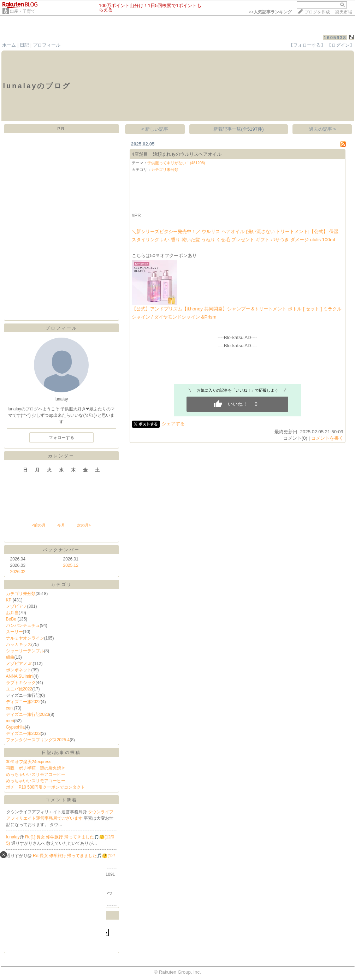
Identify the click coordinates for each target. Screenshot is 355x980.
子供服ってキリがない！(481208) (176, 163)
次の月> (84, 525)
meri (10, 721)
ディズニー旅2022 (23, 702)
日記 (24, 45)
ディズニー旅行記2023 (28, 714)
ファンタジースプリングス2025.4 (38, 740)
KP (9, 600)
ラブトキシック (21, 683)
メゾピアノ (17, 606)
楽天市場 (344, 12)
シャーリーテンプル (25, 651)
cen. (10, 708)
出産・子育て (23, 11)
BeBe (12, 619)
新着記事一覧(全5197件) (239, 129)
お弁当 (12, 613)
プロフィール (47, 45)
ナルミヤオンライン (25, 638)
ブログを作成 (317, 12)
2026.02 (18, 572)
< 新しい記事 (155, 129)
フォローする (61, 438)
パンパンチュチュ (23, 625)
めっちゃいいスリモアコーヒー (36, 774)
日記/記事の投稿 (61, 753)
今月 (61, 525)
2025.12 (71, 565)
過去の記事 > (323, 129)
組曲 (10, 657)
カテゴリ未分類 (21, 594)
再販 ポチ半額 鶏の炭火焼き (36, 768)
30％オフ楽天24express (29, 762)
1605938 (335, 38)
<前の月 (39, 525)
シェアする (173, 424)
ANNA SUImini (20, 676)
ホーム (9, 45)
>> (270, 12)
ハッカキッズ (19, 645)
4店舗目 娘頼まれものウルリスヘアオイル (177, 154)
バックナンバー (61, 550)
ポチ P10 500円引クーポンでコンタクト (46, 787)
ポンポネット (19, 670)
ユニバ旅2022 (19, 689)
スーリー (14, 632)
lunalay (13, 837)
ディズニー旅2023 (23, 733)
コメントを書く (327, 438)
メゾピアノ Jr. (19, 664)
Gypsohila (15, 727)
